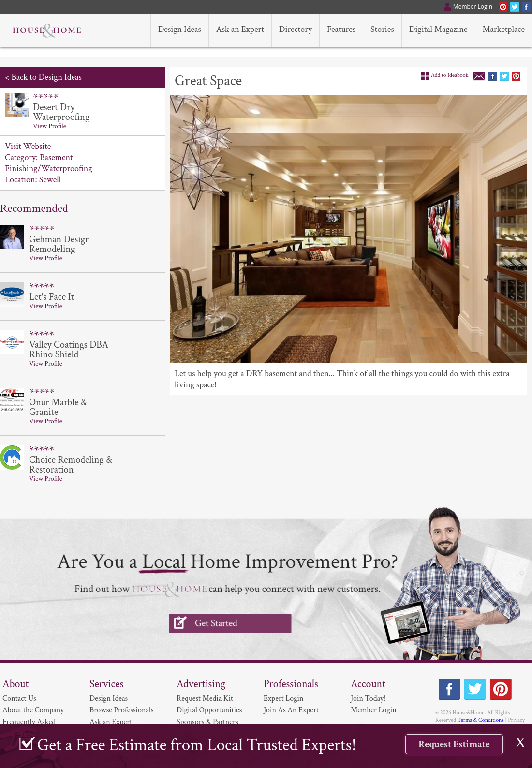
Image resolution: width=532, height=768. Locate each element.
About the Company (33, 710)
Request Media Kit (205, 699)
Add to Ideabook (450, 75)
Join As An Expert (291, 710)
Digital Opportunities (209, 710)
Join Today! (368, 699)
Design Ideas (109, 699)
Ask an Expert (111, 722)
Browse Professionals (122, 710)
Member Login (374, 710)
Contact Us (19, 699)
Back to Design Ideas (46, 77)
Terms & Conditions (481, 720)
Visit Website (28, 146)
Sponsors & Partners (207, 722)
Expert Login (283, 699)
